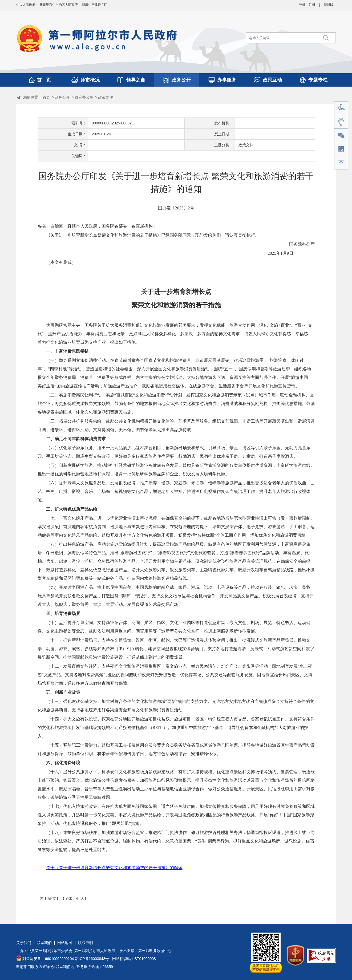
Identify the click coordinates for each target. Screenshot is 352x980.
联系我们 (44, 943)
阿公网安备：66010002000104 (48, 959)
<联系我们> (63, 967)
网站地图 (65, 943)
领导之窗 (136, 80)
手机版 (341, 149)
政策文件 (106, 97)
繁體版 (329, 5)
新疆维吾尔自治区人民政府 (59, 5)
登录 (302, 5)
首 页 (44, 80)
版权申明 (86, 943)
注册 (312, 5)
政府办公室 (84, 97)
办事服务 (227, 80)
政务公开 (181, 80)
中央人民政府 (26, 5)
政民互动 (272, 80)
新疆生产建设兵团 (95, 5)
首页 (46, 97)
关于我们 (24, 943)
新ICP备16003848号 (92, 959)
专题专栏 (318, 80)
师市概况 (90, 80)
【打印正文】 (49, 898)
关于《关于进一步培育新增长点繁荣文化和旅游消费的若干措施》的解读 (114, 868)
